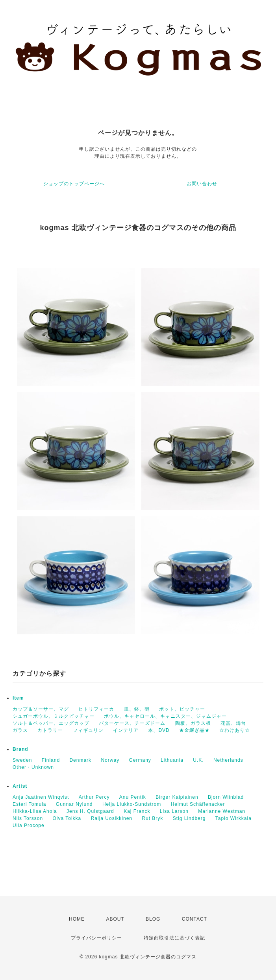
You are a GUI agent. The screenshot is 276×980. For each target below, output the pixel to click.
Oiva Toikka (67, 818)
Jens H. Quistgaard (90, 811)
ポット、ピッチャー (182, 709)
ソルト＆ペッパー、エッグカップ (51, 723)
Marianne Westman (222, 811)
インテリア (126, 730)
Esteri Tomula (29, 804)
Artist (20, 786)
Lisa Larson (174, 811)
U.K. (198, 760)
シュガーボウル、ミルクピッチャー (54, 716)
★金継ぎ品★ (194, 730)
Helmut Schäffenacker (198, 804)
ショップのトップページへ (74, 184)
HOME (77, 919)
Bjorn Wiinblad (226, 797)
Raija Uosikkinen (112, 818)
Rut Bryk (152, 818)
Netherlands (228, 760)
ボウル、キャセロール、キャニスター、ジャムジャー (165, 716)
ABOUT (115, 919)
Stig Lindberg (189, 818)
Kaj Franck (137, 811)
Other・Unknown (33, 767)
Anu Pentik (133, 797)
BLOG (153, 919)
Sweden (22, 760)
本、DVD (159, 730)
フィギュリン (88, 730)
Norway (110, 760)
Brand (20, 749)
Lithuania (172, 760)
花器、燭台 (233, 723)
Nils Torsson (28, 818)
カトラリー (50, 730)
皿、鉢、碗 (137, 709)
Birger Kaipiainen (177, 797)
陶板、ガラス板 (193, 723)
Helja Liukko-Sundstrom (132, 804)
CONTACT (194, 919)
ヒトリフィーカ (96, 709)
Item (18, 698)
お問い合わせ (202, 184)
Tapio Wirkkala (233, 818)
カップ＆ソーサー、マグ (41, 709)
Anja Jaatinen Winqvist (41, 797)
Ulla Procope (29, 825)
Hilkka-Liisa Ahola (35, 811)
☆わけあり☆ (235, 730)
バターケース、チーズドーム (132, 723)
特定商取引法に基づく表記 (174, 938)
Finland (51, 760)
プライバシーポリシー (96, 938)
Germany (140, 760)
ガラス (20, 730)
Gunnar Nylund (74, 804)
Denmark (80, 760)
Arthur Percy (94, 797)
